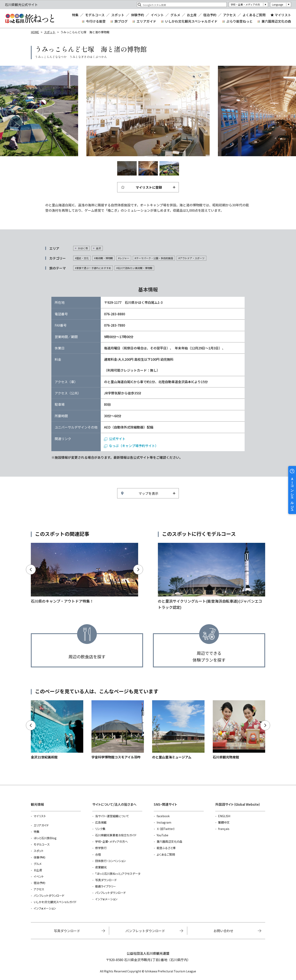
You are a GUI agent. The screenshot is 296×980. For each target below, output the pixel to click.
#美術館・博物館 (103, 258)
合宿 (98, 854)
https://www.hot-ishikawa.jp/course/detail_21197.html (212, 577)
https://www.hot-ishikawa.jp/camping (84, 574)
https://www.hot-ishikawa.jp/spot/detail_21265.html (178, 730)
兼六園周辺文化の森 (276, 21)
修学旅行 (101, 848)
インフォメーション (45, 908)
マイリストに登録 (149, 187)
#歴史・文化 (82, 258)
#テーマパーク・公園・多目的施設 (154, 258)
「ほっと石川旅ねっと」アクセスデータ (118, 874)
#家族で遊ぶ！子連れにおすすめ (93, 268)
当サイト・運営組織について (112, 816)
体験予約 (138, 15)
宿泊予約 (210, 15)
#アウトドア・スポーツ (191, 258)
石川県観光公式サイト (30, 18)
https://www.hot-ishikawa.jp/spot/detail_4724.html (118, 730)
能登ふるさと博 (166, 848)
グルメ (175, 15)
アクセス (230, 15)
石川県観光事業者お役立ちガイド (116, 835)
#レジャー (124, 258)
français (224, 829)
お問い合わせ (223, 931)
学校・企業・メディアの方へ (112, 841)
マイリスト (283, 15)
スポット (118, 15)
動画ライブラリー (106, 886)
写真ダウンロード (106, 880)
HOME (35, 32)
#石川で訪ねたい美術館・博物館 (134, 268)
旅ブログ (121, 21)
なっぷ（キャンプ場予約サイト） (134, 446)
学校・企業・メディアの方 (245, 4)
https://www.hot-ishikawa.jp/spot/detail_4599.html (239, 730)
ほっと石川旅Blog (45, 838)
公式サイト (117, 439)
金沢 (98, 248)
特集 (75, 15)
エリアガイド (146, 21)
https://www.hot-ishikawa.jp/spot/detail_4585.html (57, 730)
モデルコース (95, 15)
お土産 (192, 15)
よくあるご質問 (254, 15)
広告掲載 (101, 822)
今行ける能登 (96, 21)
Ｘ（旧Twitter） (166, 829)
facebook (163, 816)
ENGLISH (224, 816)
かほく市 (83, 248)
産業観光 (101, 867)
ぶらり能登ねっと (239, 21)
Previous (37, 111)
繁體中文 (224, 822)
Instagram (164, 822)
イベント (157, 15)
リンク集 (100, 829)
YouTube (162, 835)
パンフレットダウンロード (49, 896)
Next (259, 111)
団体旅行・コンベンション (110, 861)
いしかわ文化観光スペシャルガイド (191, 21)
